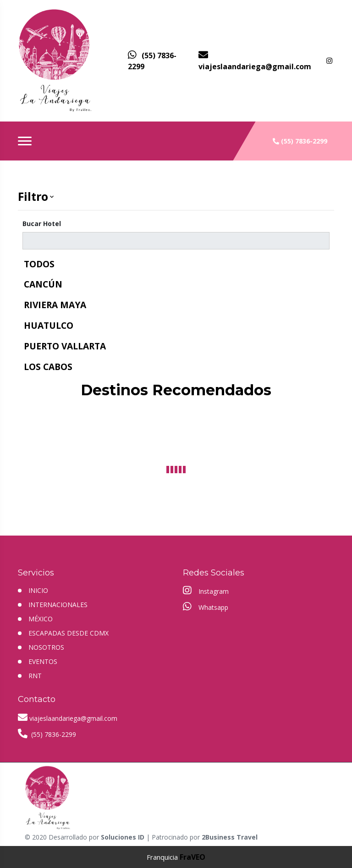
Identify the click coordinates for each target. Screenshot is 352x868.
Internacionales (58, 605)
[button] (176, 197)
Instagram (206, 591)
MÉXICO (41, 619)
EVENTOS (43, 661)
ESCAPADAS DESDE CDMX (69, 633)
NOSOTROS (46, 647)
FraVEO (192, 857)
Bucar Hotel (42, 224)
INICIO (38, 590)
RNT (35, 676)
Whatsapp (206, 607)
